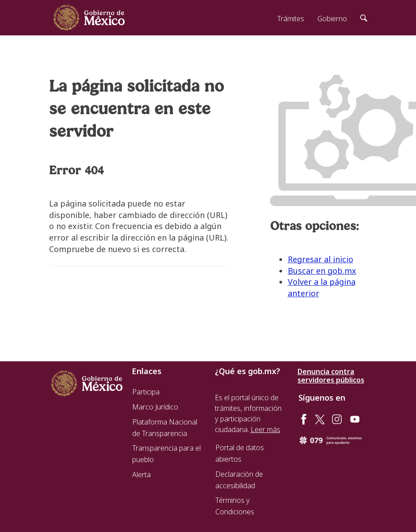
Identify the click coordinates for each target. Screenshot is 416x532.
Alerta (141, 475)
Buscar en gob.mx (322, 271)
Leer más (265, 429)
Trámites (291, 19)
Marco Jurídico (155, 407)
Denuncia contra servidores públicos (331, 376)
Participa (146, 392)
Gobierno (332, 19)
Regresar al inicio (321, 259)
